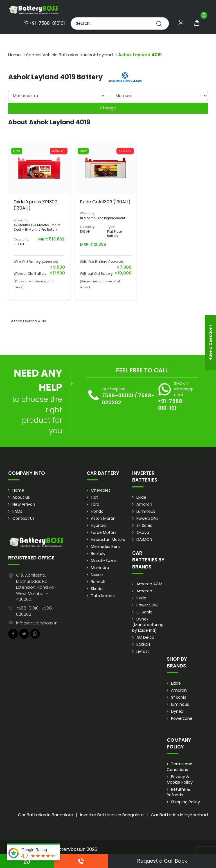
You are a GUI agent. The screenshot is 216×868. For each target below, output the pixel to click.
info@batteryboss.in (37, 623)
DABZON (144, 539)
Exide (141, 497)
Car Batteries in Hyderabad (179, 815)
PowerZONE (147, 518)
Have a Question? (210, 342)
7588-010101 (118, 395)
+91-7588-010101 (44, 23)
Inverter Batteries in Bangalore (112, 815)
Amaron (144, 504)
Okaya (143, 532)
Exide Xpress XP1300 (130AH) (35, 205)
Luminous (146, 511)
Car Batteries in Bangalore (46, 815)
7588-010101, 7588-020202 (35, 611)
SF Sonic (144, 525)
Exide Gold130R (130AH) (105, 202)
